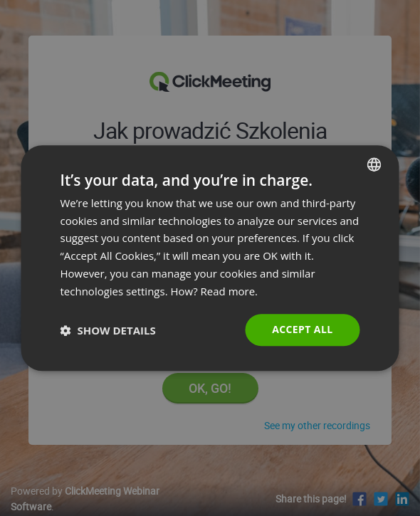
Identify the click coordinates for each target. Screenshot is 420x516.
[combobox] (374, 164)
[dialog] (210, 258)
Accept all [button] (302, 330)
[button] (108, 330)
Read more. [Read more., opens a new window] (230, 291)
